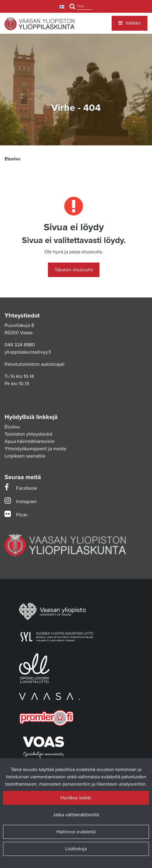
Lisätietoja (76, 849)
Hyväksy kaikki (76, 798)
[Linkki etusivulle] (40, 24)
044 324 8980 (20, 345)
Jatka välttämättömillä (76, 815)
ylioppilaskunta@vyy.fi (28, 352)
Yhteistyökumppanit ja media (35, 449)
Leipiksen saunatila (25, 456)
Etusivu (12, 427)
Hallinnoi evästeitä (76, 832)
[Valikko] (130, 23)
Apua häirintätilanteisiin (30, 441)
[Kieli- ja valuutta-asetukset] (63, 7)
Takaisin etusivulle (74, 270)
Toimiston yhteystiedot (29, 434)
